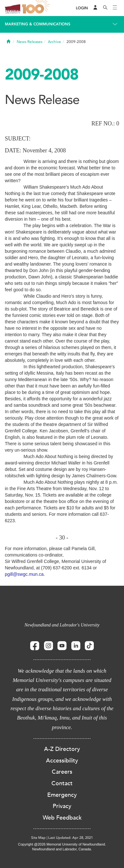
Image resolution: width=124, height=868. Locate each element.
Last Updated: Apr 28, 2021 (71, 838)
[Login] (82, 8)
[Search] (105, 8)
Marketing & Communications (38, 24)
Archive (54, 42)
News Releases (30, 42)
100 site (37, 8)
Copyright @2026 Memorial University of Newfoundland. (62, 844)
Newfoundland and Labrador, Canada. (62, 849)
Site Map (38, 838)
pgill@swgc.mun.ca (24, 574)
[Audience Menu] (95, 8)
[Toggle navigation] (115, 8)
